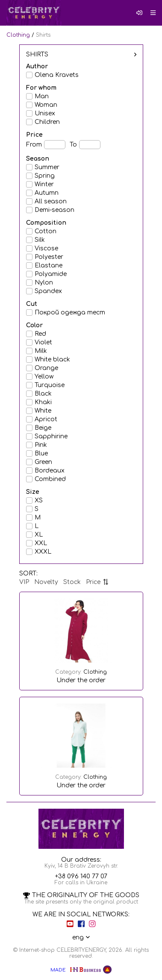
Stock (72, 582)
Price (97, 582)
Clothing (18, 35)
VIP (24, 582)
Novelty (46, 582)
